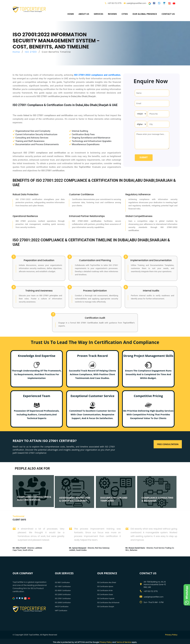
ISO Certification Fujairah (106, 598)
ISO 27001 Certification (63, 598)
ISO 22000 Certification (63, 594)
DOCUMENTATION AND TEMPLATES (114, 499)
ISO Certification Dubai (105, 594)
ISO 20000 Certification (63, 603)
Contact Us (168, 14)
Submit (144, 157)
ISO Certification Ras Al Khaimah (108, 603)
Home (71, 14)
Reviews (112, 14)
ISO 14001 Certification (63, 586)
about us (84, 14)
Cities (125, 14)
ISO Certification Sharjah (106, 607)
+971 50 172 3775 (114, 3)
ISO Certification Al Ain (105, 590)
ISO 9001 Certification (62, 582)
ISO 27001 (31, 52)
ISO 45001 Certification (63, 590)
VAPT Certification (61, 611)
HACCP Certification (62, 607)
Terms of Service (124, 642)
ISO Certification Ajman (105, 586)
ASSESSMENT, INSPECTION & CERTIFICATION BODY (75, 499)
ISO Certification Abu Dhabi (107, 582)
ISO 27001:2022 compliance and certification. (98, 75)
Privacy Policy (171, 635)
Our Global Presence (145, 14)
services (98, 14)
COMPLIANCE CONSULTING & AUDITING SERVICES (34, 498)
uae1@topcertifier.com (135, 3)
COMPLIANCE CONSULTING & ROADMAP (157, 499)
